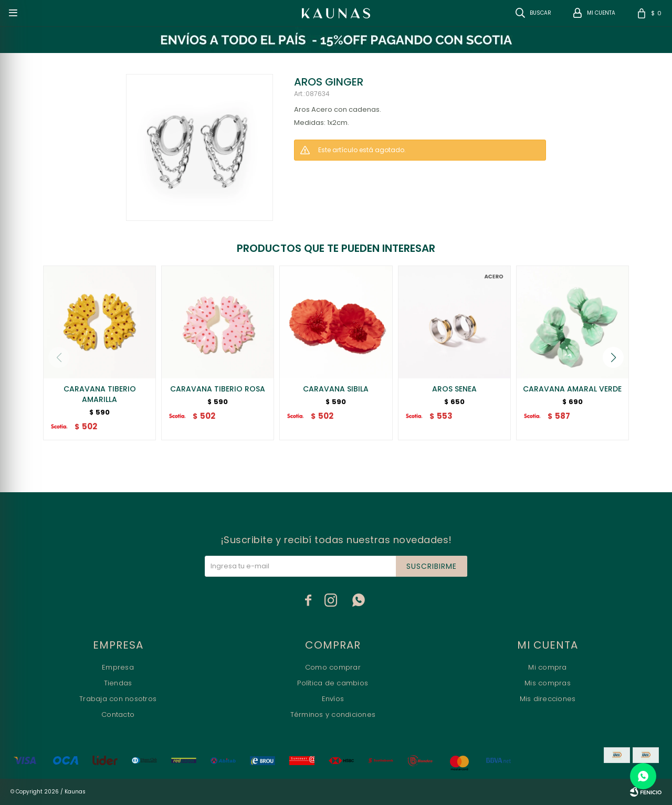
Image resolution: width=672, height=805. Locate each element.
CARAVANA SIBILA (336, 389)
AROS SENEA (454, 389)
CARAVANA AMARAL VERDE (572, 389)
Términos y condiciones (333, 714)
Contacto (118, 714)
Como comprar (333, 667)
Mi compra (547, 667)
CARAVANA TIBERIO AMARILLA (100, 394)
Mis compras (548, 683)
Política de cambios (333, 683)
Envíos (333, 699)
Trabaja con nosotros (118, 699)
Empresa (118, 667)
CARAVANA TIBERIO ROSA (218, 389)
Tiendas (118, 683)
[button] (613, 357)
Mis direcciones (548, 699)
